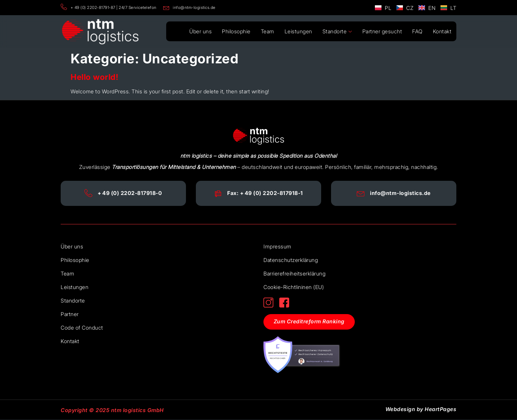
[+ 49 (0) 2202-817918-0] (89, 194)
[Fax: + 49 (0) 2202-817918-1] (218, 194)
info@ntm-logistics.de (189, 7)
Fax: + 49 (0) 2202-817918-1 (265, 193)
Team (269, 31)
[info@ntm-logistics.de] (361, 194)
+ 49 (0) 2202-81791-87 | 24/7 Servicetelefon (109, 8)
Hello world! (94, 77)
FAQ (418, 31)
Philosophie (238, 31)
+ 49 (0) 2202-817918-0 (130, 193)
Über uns (203, 31)
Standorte (338, 32)
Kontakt (442, 31)
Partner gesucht (383, 31)
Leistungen (300, 31)
